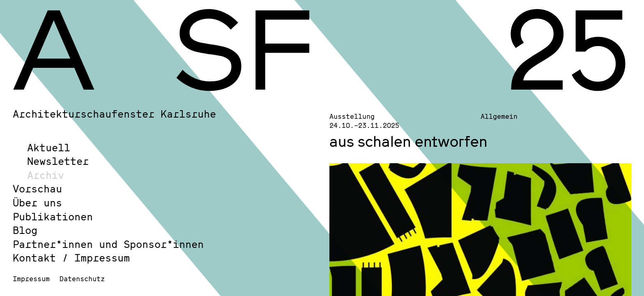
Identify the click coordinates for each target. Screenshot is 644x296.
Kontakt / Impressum (71, 258)
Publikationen (53, 216)
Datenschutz (82, 279)
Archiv (46, 175)
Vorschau (37, 188)
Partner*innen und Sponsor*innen (108, 244)
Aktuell (49, 147)
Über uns (37, 202)
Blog (25, 230)
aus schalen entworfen (408, 141)
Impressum (31, 279)
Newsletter (58, 161)
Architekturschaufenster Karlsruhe (114, 114)
